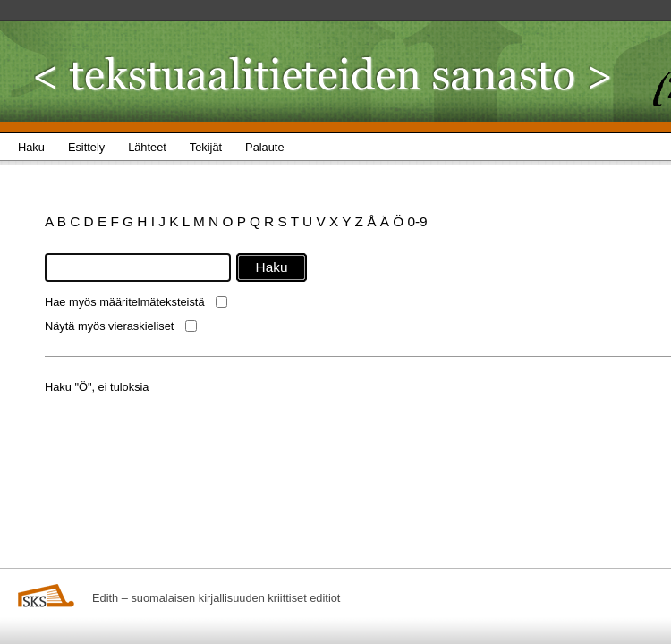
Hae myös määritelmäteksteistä (125, 302)
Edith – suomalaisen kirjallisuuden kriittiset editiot (216, 598)
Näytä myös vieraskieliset (109, 326)
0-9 (417, 221)
